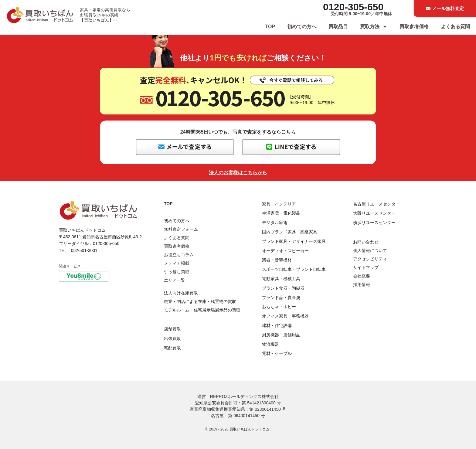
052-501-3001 (84, 250)
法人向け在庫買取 (181, 293)
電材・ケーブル (277, 353)
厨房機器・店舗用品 (281, 335)
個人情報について (370, 250)
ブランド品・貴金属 (281, 298)
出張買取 (172, 338)
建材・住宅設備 (277, 325)
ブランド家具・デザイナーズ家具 (294, 241)
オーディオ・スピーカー (285, 251)
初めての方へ (302, 27)
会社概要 (362, 276)
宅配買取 (172, 348)
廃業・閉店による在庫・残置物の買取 (200, 301)
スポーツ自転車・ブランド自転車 (294, 269)
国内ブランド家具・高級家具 (290, 232)
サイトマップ (366, 267)
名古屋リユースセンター (376, 204)
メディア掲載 (177, 263)
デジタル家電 (275, 223)
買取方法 (374, 27)
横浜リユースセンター (374, 223)
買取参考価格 (414, 27)
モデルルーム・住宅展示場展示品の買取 (202, 310)
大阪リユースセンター (374, 213)
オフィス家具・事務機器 (285, 316)
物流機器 (270, 344)
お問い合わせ (366, 242)
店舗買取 (172, 329)
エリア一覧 (175, 280)
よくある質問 (455, 27)
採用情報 (362, 284)
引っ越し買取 (177, 272)
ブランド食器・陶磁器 (283, 288)
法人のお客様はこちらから (238, 173)
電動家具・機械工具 (281, 279)
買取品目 (338, 27)
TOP (270, 27)
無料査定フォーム (181, 229)
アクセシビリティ (370, 259)
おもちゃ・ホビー (279, 307)
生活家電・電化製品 (281, 213)
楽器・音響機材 (277, 260)
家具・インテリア (279, 204)
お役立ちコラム (179, 255)
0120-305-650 (353, 7)
